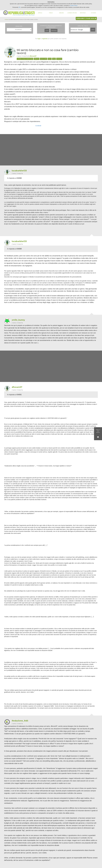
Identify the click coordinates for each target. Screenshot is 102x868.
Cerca (93, 30)
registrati (45, 39)
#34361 (19, 395)
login (39, 39)
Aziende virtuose (72, 13)
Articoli (40, 13)
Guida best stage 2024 (86, 18)
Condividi (38, 126)
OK (20, 7)
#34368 (19, 178)
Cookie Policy (74, 6)
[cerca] (80, 30)
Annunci (61, 13)
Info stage (83, 13)
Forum (51, 13)
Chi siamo (93, 13)
